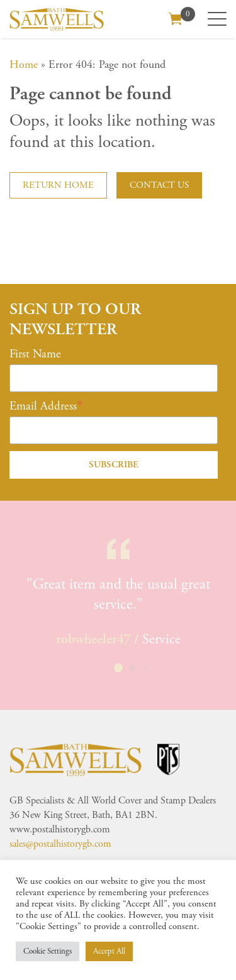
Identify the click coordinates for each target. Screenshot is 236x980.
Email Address (43, 406)
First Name (35, 354)
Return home (58, 185)
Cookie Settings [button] (48, 951)
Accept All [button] (109, 951)
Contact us (159, 185)
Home (24, 64)
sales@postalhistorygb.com (60, 844)
